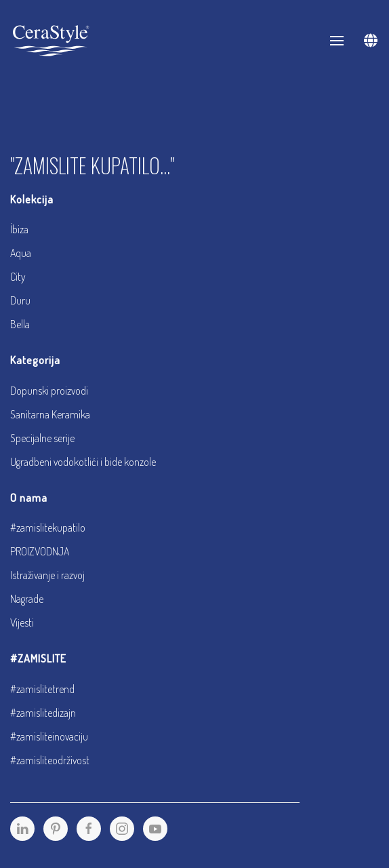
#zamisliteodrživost (50, 760)
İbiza (19, 229)
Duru (20, 300)
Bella (20, 324)
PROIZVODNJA (40, 551)
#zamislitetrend (42, 689)
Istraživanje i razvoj (47, 575)
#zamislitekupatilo (48, 528)
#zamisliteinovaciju (49, 736)
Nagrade (27, 599)
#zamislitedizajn (43, 713)
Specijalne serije (42, 438)
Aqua (21, 253)
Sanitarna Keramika (50, 414)
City (18, 277)
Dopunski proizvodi (49, 391)
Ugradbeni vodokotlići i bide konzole (83, 462)
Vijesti (22, 623)
